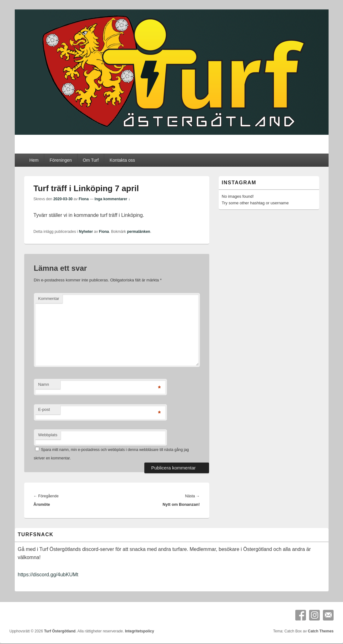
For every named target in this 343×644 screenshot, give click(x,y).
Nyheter (86, 232)
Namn (44, 384)
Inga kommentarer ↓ (112, 199)
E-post (44, 409)
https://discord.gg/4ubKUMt (48, 575)
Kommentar (49, 298)
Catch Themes (321, 631)
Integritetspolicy (139, 631)
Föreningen (61, 160)
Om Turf (91, 160)
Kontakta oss (122, 160)
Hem (34, 160)
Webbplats (48, 435)
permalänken (139, 232)
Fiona (84, 199)
